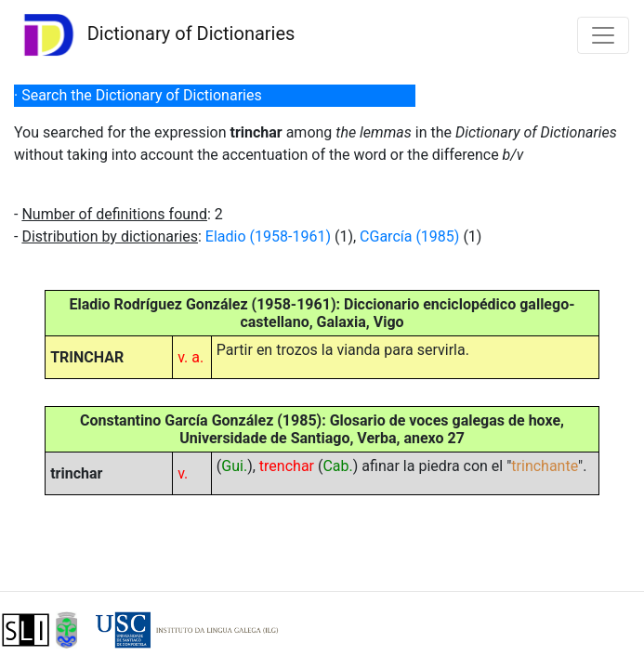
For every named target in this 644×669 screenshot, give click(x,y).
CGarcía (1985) (409, 236)
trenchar (287, 466)
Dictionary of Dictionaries (155, 35)
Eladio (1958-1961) (268, 236)
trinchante (545, 466)
